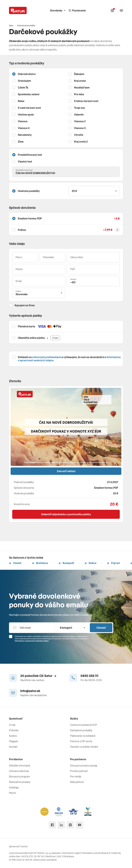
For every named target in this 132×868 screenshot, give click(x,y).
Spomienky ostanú (29, 94)
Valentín (79, 115)
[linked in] (61, 825)
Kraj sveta (80, 81)
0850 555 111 (89, 676)
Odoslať (101, 628)
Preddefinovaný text (30, 155)
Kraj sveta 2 (81, 142)
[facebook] (52, 825)
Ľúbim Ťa (23, 88)
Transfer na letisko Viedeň (84, 747)
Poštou (22, 230)
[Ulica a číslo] (93, 257)
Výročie (79, 135)
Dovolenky (58, 10)
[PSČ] (93, 269)
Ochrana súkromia (19, 771)
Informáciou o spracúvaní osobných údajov (32, 641)
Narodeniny (25, 135)
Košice (91, 563)
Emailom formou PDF (30, 218)
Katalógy (14, 787)
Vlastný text (25, 162)
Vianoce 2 (80, 121)
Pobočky (14, 730)
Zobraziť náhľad (66, 471)
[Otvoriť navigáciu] (121, 10)
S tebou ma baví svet (86, 101)
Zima (21, 142)
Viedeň (15, 563)
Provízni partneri (79, 771)
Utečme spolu (26, 115)
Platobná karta (26, 326)
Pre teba (79, 94)
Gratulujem (24, 81)
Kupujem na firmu (25, 305)
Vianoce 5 (80, 128)
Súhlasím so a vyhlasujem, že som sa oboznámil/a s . (69, 359)
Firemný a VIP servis (81, 741)
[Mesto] (39, 269)
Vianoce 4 (24, 128)
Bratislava (40, 563)
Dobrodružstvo (27, 74)
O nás (12, 725)
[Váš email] (39, 281)
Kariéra (13, 736)
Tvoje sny (80, 108)
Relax (21, 101)
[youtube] (80, 825)
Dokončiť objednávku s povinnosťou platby (66, 514)
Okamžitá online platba (31, 338)
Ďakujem (79, 74)
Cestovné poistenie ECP (84, 725)
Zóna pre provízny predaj (84, 766)
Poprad (113, 563)
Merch (13, 793)
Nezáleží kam (82, 88)
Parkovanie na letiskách (83, 736)
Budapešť (66, 563)
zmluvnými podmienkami (47, 357)
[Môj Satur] (112, 10)
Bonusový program (19, 776)
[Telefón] (93, 281)
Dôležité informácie (20, 766)
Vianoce (23, 121)
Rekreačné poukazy (20, 782)
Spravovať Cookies (18, 846)
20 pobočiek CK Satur (38, 676)
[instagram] (70, 825)
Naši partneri (77, 782)
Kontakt (13, 747)
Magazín (14, 741)
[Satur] (18, 10)
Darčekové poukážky (81, 730)
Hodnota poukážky (29, 191)
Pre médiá (76, 776)
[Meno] (25, 257)
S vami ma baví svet (29, 108)
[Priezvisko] (52, 257)
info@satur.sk (30, 691)
